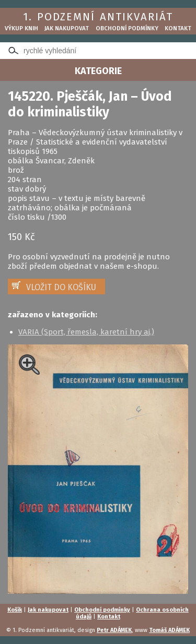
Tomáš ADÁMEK (169, 630)
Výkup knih (21, 28)
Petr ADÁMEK (114, 630)
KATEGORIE (98, 71)
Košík (15, 610)
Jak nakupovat (67, 28)
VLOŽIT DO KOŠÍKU (61, 287)
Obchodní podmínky (127, 28)
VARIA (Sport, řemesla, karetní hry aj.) (86, 332)
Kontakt (178, 28)
